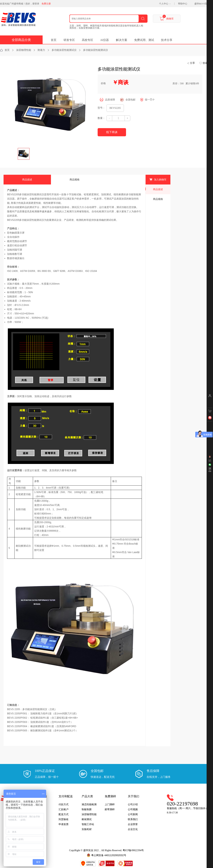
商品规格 (75, 180)
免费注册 (46, 4)
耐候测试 (87, 819)
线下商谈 (112, 132)
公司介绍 (133, 804)
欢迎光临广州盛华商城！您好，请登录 (20, 4)
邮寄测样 (110, 809)
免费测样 (110, 796)
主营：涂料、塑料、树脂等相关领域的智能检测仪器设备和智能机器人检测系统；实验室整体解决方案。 (106, 27)
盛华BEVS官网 (202, 4)
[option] (51, 67)
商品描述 (27, 180)
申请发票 (64, 824)
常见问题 (40, 819)
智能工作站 (88, 824)
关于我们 (133, 796)
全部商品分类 (21, 40)
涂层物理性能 (89, 814)
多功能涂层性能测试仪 (119, 69)
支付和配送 (66, 796)
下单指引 (40, 809)
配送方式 (64, 814)
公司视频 (133, 809)
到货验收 (64, 819)
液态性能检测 (89, 804)
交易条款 (40, 814)
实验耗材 (87, 829)
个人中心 (164, 4)
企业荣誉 (133, 824)
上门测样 (110, 804)
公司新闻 (133, 814)
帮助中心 (183, 4)
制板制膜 (87, 809)
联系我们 (133, 819)
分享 (192, 63)
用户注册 (40, 804)
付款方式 (64, 804)
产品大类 (87, 796)
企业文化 (133, 829)
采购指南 (41, 796)
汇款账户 (64, 809)
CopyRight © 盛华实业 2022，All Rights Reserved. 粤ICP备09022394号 (107, 850)
